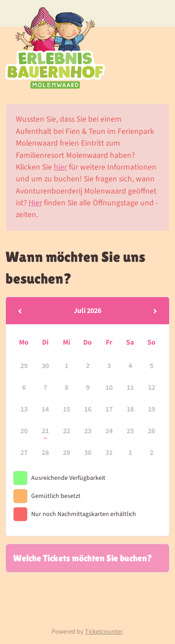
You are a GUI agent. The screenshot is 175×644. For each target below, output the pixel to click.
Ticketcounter (104, 632)
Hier (35, 203)
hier (60, 167)
